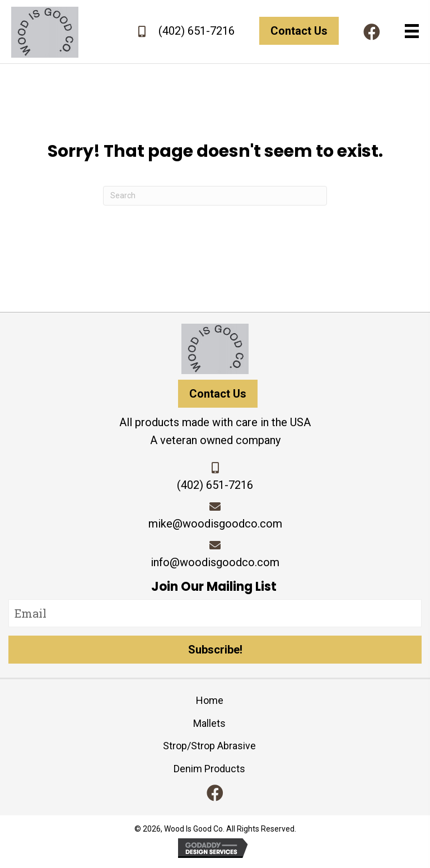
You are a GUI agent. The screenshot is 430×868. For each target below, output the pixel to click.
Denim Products (209, 769)
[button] (372, 32)
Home (210, 700)
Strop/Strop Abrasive (209, 746)
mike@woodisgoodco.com (215, 524)
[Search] (215, 196)
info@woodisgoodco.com (215, 562)
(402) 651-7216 (197, 31)
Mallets (209, 723)
